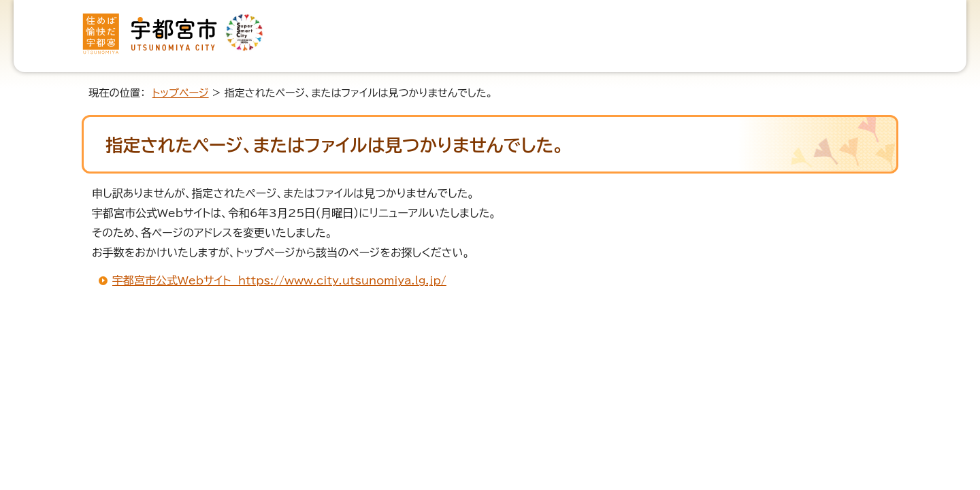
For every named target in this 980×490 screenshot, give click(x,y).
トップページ (181, 93)
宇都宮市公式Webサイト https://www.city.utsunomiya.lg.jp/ (279, 280)
